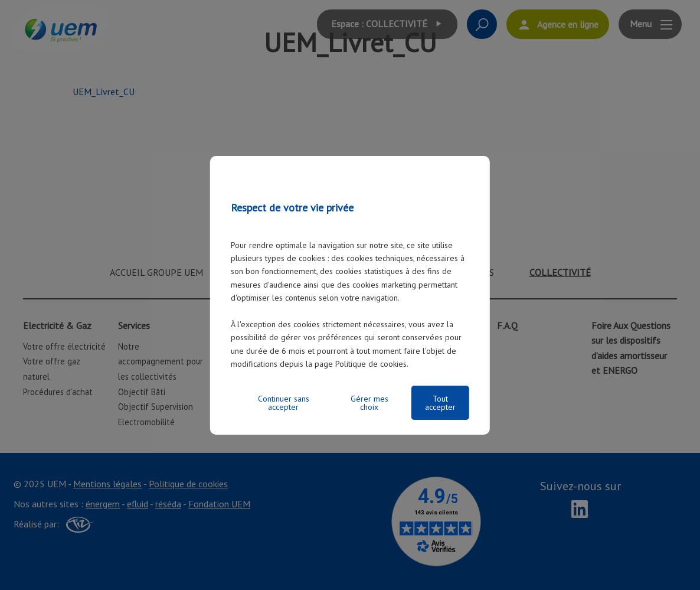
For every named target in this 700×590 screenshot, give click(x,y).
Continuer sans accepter (284, 403)
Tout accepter (440, 403)
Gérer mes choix (369, 403)
